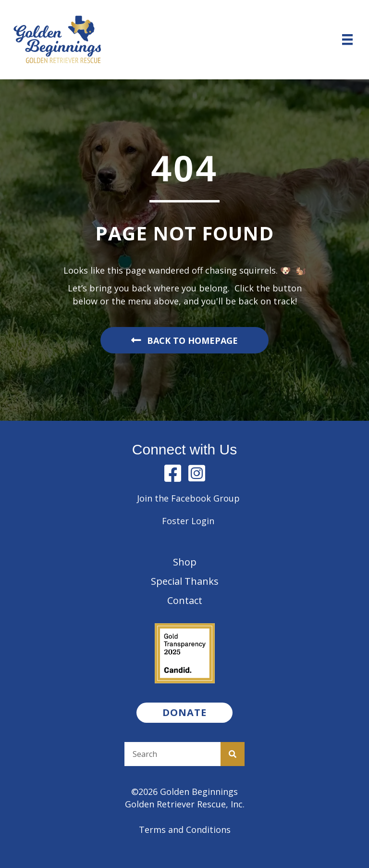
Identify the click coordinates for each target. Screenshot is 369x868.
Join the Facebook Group (188, 498)
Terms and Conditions (185, 830)
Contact (185, 600)
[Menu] (347, 39)
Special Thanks (185, 581)
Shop (185, 562)
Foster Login (188, 521)
